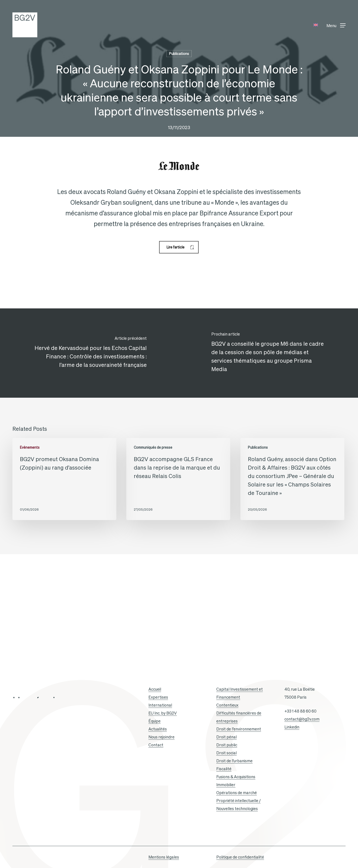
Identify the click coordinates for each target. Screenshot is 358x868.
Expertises (158, 697)
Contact (156, 745)
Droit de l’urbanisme (234, 761)
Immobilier (226, 785)
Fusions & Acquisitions (236, 777)
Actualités (158, 729)
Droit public (227, 745)
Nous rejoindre (161, 737)
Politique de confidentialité (240, 857)
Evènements (30, 447)
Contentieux (227, 705)
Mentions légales (164, 857)
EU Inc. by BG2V (163, 713)
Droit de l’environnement (239, 729)
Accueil (155, 689)
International (160, 705)
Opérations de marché (237, 793)
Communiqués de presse (153, 447)
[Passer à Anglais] (316, 25)
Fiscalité (224, 769)
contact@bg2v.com (302, 719)
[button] (336, 25)
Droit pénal (226, 737)
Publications (179, 54)
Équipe (155, 721)
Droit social (226, 753)
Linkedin (292, 727)
